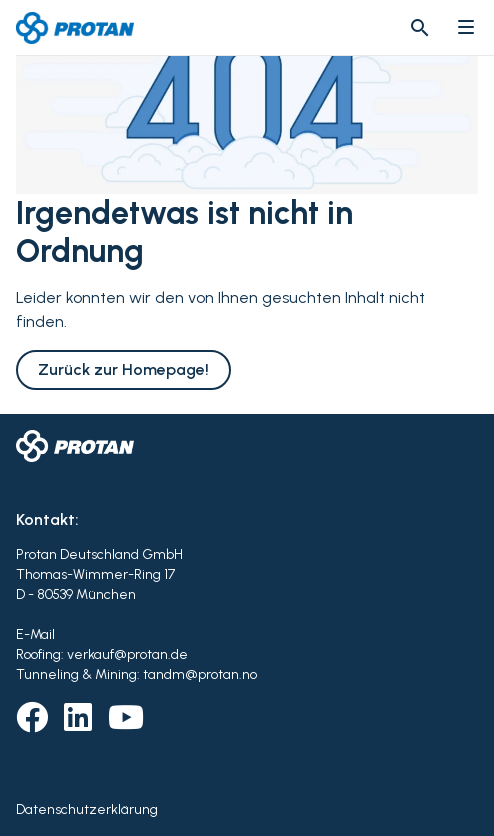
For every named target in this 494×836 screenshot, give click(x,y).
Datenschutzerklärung (87, 809)
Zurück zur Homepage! (123, 369)
